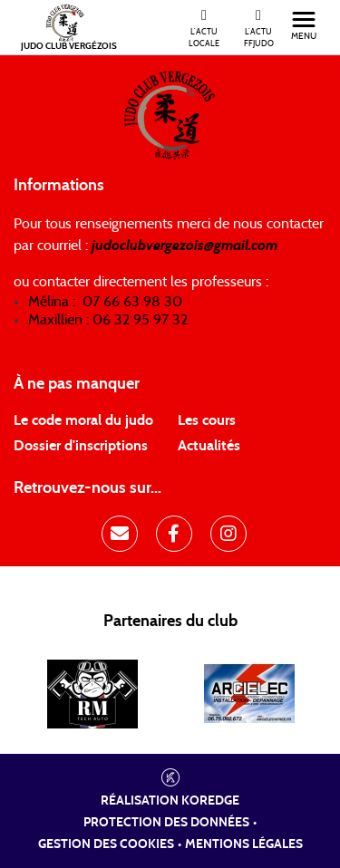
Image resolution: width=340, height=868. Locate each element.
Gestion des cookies (106, 844)
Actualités (209, 446)
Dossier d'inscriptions (81, 446)
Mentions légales (244, 844)
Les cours (207, 420)
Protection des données (166, 823)
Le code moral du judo (83, 420)
